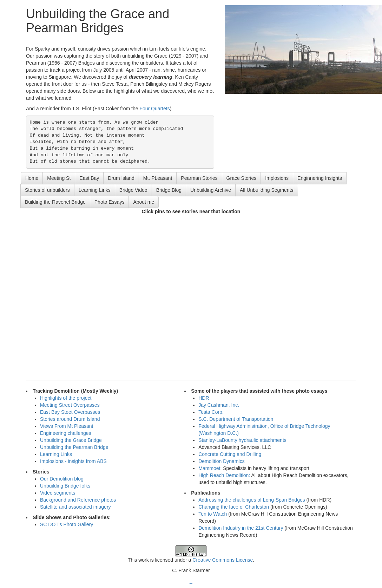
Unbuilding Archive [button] (211, 190)
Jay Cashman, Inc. (219, 405)
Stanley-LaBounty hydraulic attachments (242, 440)
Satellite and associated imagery (75, 507)
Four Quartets (154, 109)
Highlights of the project (66, 398)
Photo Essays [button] (110, 202)
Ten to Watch (213, 514)
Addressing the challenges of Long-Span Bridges (252, 500)
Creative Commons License (223, 560)
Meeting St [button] (59, 178)
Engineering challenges (66, 433)
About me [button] (144, 202)
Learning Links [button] (95, 190)
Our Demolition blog (62, 479)
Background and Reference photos (78, 500)
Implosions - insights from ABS (73, 461)
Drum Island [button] (121, 178)
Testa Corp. (211, 412)
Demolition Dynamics (221, 461)
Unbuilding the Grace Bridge (71, 440)
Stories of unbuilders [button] (47, 190)
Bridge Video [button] (133, 190)
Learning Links (56, 454)
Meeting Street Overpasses (70, 405)
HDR (204, 398)
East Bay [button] (89, 178)
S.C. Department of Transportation (236, 419)
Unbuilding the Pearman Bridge (74, 447)
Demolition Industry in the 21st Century (241, 528)
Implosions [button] (277, 178)
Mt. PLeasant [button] (158, 178)
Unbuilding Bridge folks (65, 486)
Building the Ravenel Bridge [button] (55, 202)
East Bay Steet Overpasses (70, 412)
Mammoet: (211, 468)
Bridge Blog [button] (169, 190)
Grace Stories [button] (242, 178)
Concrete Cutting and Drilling (230, 454)
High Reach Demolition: (225, 475)
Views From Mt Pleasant (67, 426)
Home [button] (32, 178)
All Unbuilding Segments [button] (267, 190)
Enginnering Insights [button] (320, 178)
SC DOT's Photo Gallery (67, 524)
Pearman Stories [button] (199, 178)
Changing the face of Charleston (234, 507)
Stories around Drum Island (70, 419)
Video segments (58, 493)
